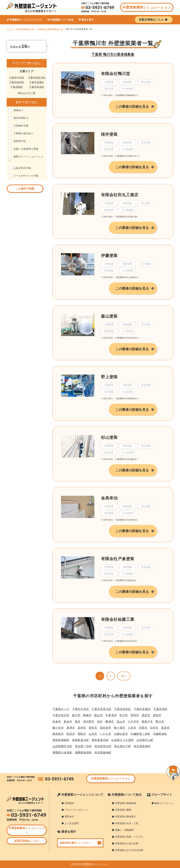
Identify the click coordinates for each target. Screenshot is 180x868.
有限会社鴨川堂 (116, 74)
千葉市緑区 (17, 87)
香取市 (82, 734)
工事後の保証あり (23, 133)
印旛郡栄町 (160, 734)
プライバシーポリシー (76, 810)
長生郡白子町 (123, 746)
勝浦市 (110, 722)
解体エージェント (164, 803)
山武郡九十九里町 (123, 740)
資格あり (18, 110)
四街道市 (105, 728)
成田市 (157, 715)
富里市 (165, 728)
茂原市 (146, 715)
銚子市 (76, 715)
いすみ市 (105, 734)
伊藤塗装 (109, 255)
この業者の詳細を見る (132, 107)
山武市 (93, 734)
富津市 (82, 728)
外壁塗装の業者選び (125, 816)
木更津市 (111, 715)
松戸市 (124, 715)
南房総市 (58, 734)
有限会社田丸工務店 (120, 195)
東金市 (68, 722)
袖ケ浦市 (119, 728)
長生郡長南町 (142, 746)
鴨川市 (160, 722)
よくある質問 (72, 823)
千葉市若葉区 (37, 82)
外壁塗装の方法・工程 (127, 823)
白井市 (154, 728)
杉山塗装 (109, 437)
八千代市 (133, 722)
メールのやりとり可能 (26, 176)
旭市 (78, 722)
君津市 (71, 728)
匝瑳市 (71, 734)
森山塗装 (109, 316)
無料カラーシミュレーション (26, 158)
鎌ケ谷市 (58, 728)
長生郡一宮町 (83, 746)
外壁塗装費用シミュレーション (147, 7)
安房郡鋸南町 (103, 753)
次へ (124, 676)
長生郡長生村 (103, 746)
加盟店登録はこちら (27, 841)
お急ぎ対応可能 (22, 168)
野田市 (135, 715)
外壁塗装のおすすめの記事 (129, 850)
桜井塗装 (109, 134)
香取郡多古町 (81, 740)
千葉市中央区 (17, 78)
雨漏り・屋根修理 (124, 830)
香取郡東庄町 (100, 740)
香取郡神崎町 (61, 740)
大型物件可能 (21, 126)
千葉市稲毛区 (17, 82)
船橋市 (87, 715)
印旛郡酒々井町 (141, 734)
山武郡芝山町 (145, 740)
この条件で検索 (25, 189)
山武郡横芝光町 (62, 746)
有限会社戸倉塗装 (118, 559)
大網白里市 (121, 734)
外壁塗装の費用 (123, 810)
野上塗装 (109, 377)
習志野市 (89, 722)
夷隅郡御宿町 (83, 753)
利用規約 (69, 803)
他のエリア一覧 (27, 93)
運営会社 (69, 816)
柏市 (100, 722)
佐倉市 (57, 722)
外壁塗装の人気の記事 (127, 843)
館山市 (99, 715)
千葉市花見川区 (37, 78)
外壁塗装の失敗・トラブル (129, 837)
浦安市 (93, 728)
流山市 (121, 722)
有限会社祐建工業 (118, 619)
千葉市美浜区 (37, 87)
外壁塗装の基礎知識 (125, 803)
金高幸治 (109, 498)
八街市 (132, 728)
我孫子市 (147, 722)
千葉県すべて (61, 709)
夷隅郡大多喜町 (62, 753)
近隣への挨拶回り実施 (26, 149)
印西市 (143, 728)
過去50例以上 (21, 118)
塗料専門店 (20, 141)
